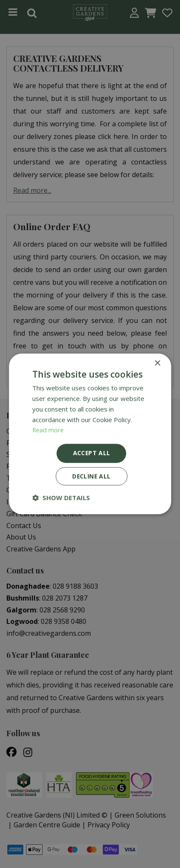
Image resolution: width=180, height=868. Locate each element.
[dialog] (90, 434)
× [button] (157, 363)
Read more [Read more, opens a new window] (49, 430)
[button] (61, 498)
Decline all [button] (91, 476)
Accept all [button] (91, 453)
